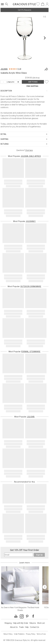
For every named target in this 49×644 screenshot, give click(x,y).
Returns (33, 623)
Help (27, 627)
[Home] (24, 5)
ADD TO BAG (33, 82)
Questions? (25, 150)
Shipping (8, 623)
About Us (14, 627)
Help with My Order (21, 623)
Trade (21, 627)
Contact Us (34, 627)
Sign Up (39, 555)
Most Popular (24, 156)
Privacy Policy (31, 634)
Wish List (41, 623)
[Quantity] (11, 82)
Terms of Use (41, 634)
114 (19, 69)
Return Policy (8, 634)
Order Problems (19, 634)
